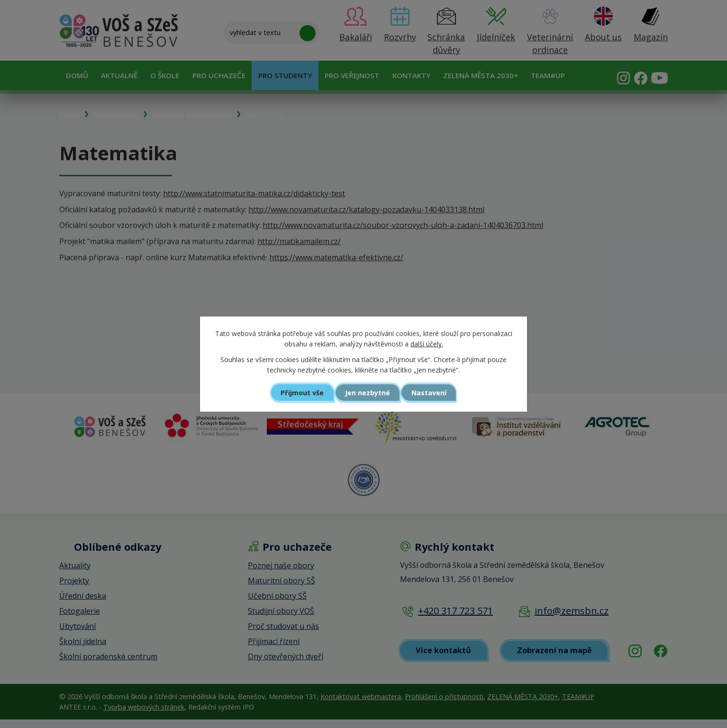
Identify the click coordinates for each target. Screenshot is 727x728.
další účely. (427, 344)
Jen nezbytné (368, 392)
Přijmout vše (300, 392)
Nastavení (432, 392)
